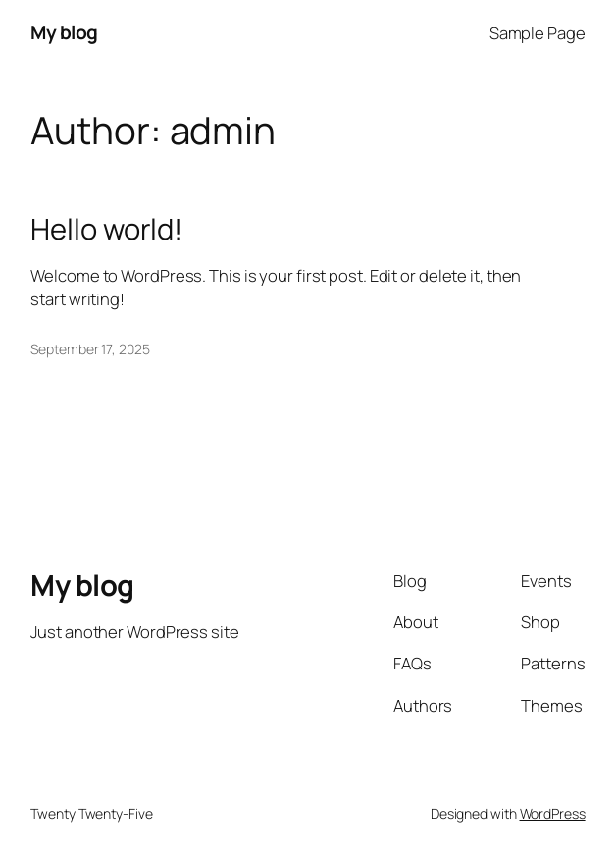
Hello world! (106, 229)
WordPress (553, 813)
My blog (64, 32)
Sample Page (538, 33)
